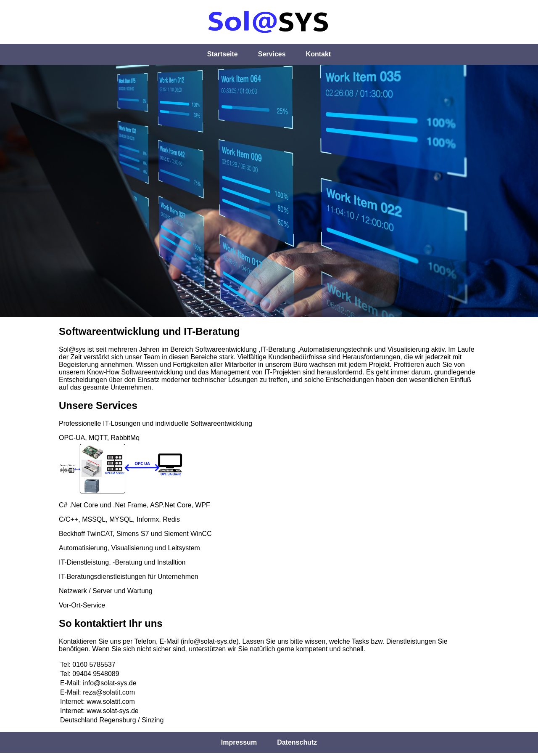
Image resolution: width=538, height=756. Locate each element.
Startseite (223, 54)
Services (272, 54)
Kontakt (319, 54)
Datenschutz (297, 742)
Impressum (239, 742)
